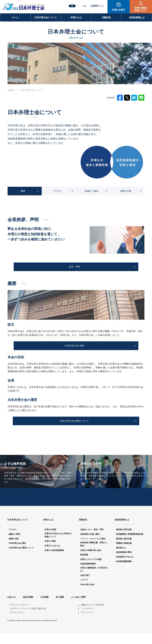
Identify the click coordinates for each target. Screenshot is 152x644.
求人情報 (60, 607)
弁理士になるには (52, 556)
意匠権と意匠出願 (124, 549)
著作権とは (121, 558)
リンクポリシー (88, 619)
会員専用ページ (97, 6)
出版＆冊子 (85, 586)
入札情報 (44, 607)
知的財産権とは (137, 17)
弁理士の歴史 (50, 551)
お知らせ (11, 607)
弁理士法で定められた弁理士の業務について (58, 545)
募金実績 (84, 565)
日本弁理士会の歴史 (74, 346)
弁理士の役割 (50, 540)
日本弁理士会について (46, 17)
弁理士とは (76, 17)
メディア (84, 590)
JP (72, 6)
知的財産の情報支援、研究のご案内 (94, 554)
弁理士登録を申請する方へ (141, 9)
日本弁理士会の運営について (74, 422)
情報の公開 (126, 191)
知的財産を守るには (125, 567)
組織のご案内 (91, 191)
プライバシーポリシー (19, 615)
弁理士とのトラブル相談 (91, 570)
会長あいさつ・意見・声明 (92, 540)
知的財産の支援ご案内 (90, 544)
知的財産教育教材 (88, 574)
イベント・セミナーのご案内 (93, 549)
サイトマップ (87, 623)
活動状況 (106, 17)
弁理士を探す (119, 10)
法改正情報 (28, 607)
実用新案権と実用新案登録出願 (130, 544)
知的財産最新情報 (124, 572)
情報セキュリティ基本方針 (93, 615)
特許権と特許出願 (124, 540)
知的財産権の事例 (124, 563)
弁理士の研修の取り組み (91, 560)
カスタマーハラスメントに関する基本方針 (28, 619)
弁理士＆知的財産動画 (54, 560)
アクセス (57, 191)
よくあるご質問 (78, 607)
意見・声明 (74, 267)
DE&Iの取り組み (87, 595)
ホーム (15, 17)
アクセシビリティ (17, 623)
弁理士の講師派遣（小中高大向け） (94, 580)
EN (85, 6)
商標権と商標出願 (124, 554)
